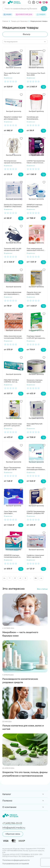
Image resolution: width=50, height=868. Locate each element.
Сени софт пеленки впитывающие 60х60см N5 (36, 469)
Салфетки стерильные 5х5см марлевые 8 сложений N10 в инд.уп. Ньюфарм (36, 556)
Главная (6, 21)
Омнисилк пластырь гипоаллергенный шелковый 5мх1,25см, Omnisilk (35, 381)
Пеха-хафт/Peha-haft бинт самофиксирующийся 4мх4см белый (13, 74)
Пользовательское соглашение (16, 864)
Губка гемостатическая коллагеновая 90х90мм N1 (13, 337)
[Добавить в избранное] (21, 51)
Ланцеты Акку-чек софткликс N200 (34, 293)
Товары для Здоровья (20, 21)
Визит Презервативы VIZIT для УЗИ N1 (12, 468)
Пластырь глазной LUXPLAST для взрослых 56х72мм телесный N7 (36, 337)
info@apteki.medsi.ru (14, 828)
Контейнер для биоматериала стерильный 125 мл (34, 118)
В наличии (8, 78)
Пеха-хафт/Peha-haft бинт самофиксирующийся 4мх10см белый (35, 425)
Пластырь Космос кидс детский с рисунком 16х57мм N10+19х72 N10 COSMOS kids (13, 425)
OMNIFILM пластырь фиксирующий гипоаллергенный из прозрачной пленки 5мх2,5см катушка (35, 206)
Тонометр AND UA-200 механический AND (13, 249)
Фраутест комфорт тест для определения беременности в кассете (13, 118)
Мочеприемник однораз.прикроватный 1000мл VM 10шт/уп (13, 162)
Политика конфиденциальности (16, 860)
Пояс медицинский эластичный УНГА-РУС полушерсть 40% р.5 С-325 (35, 250)
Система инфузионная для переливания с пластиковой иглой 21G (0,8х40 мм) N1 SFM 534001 (13, 293)
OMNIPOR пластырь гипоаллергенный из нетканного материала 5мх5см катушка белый (13, 556)
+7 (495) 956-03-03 (12, 823)
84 (36, 578)
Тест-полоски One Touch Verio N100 (36, 74)
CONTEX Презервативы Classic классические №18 (36, 162)
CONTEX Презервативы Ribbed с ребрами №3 (36, 512)
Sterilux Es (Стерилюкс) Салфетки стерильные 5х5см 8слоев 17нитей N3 (14, 206)
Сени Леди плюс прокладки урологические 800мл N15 (13, 512)
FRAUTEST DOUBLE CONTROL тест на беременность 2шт (11, 381)
